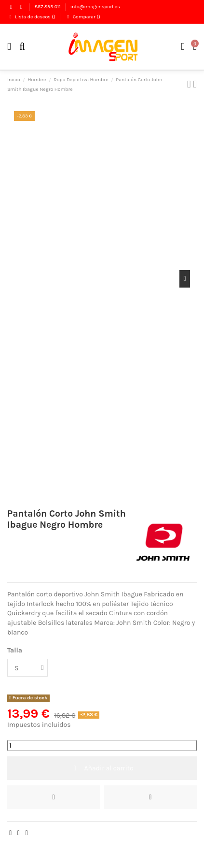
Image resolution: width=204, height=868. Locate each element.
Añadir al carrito (102, 768)
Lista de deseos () (32, 17)
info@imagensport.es (95, 7)
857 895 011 (48, 7)
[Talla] (27, 668)
